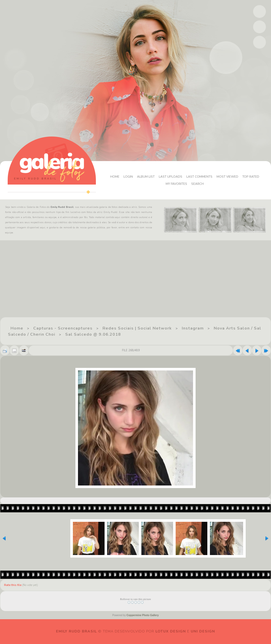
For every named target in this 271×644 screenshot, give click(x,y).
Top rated (251, 177)
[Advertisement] (131, 281)
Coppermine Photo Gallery (143, 615)
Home (115, 177)
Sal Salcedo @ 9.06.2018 (93, 334)
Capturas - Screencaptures (63, 328)
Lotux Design (171, 631)
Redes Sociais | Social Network (137, 328)
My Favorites (176, 184)
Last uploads (171, 177)
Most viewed (227, 177)
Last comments (199, 177)
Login (128, 177)
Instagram (193, 328)
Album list (146, 177)
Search (197, 184)
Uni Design (203, 631)
